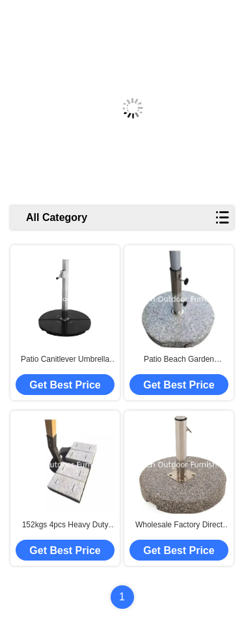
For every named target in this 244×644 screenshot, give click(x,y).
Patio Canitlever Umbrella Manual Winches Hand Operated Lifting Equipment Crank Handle (65, 360)
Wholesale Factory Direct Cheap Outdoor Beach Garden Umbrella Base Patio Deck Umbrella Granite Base (179, 525)
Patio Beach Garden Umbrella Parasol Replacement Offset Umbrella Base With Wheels (179, 360)
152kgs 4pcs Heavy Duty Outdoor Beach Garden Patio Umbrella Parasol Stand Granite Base (65, 525)
